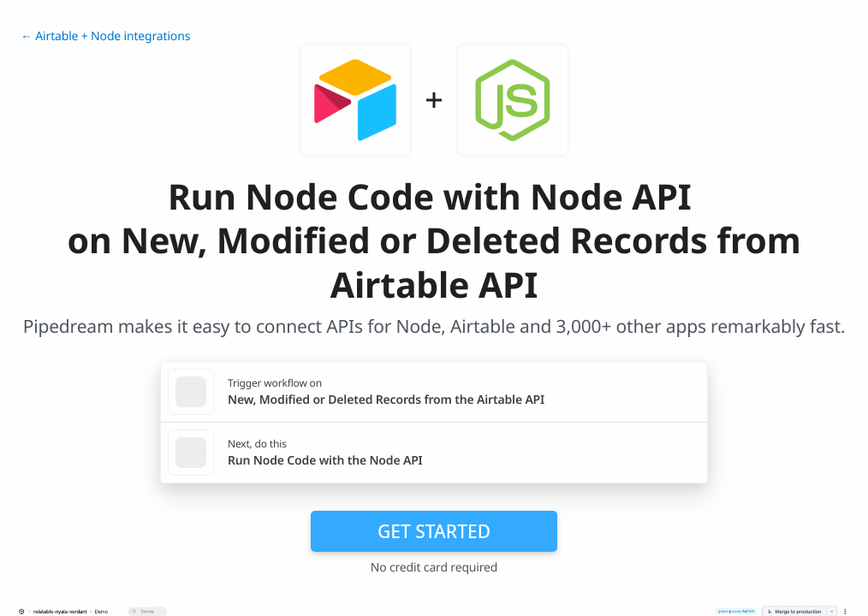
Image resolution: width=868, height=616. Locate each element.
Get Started (434, 531)
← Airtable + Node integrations (105, 36)
